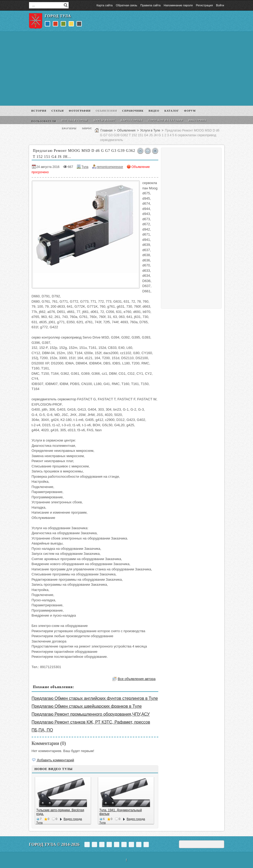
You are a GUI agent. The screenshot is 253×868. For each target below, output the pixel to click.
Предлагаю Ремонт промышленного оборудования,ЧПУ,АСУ (91, 714)
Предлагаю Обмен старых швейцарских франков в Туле (87, 706)
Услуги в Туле (150, 130)
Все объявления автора (137, 679)
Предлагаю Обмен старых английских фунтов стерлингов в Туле (95, 698)
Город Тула (58, 16)
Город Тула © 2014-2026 (54, 844)
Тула (85, 167)
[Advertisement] (127, 69)
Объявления (126, 130)
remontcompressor (110, 167)
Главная (107, 130)
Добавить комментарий (56, 760)
